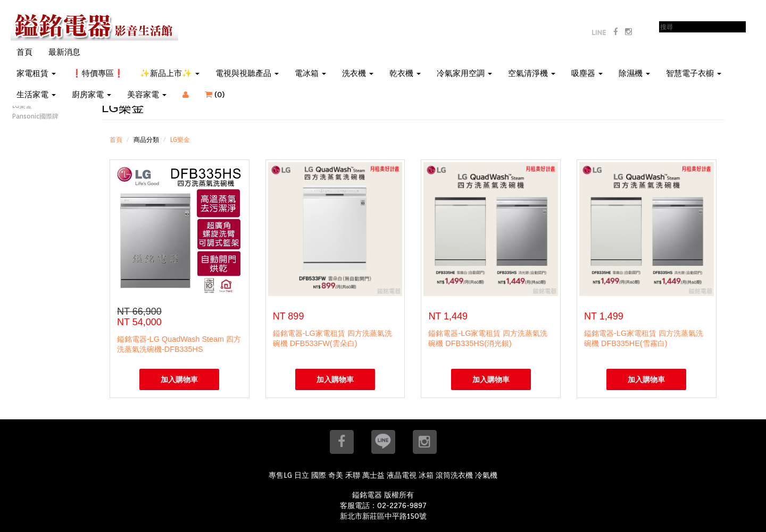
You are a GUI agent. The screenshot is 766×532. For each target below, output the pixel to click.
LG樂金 (180, 140)
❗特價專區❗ (98, 73)
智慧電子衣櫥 (694, 73)
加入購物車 (179, 379)
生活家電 (36, 95)
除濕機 (634, 73)
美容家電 (147, 95)
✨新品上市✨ (170, 73)
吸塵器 (587, 73)
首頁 (24, 52)
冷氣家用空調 (464, 73)
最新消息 (64, 52)
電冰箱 (310, 73)
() (221, 95)
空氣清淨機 (532, 73)
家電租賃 (36, 73)
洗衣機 (358, 73)
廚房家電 (91, 95)
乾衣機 (405, 73)
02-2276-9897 (402, 505)
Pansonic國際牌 (35, 116)
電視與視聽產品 (247, 73)
